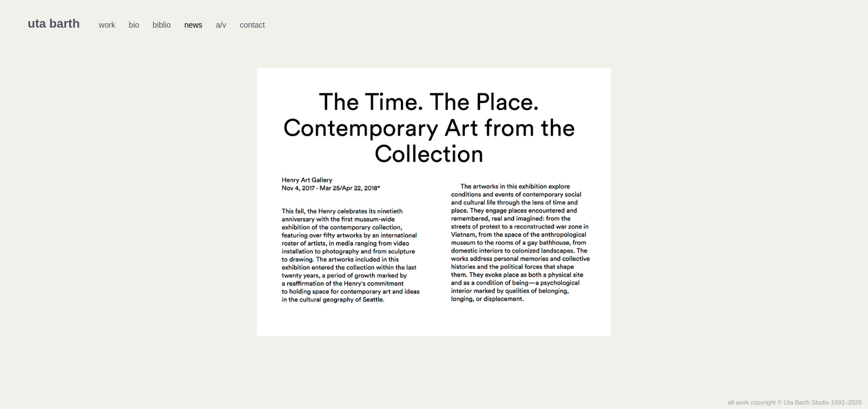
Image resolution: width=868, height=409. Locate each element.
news (193, 25)
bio (134, 25)
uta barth (54, 24)
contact (252, 25)
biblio (162, 25)
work (107, 25)
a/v (221, 25)
